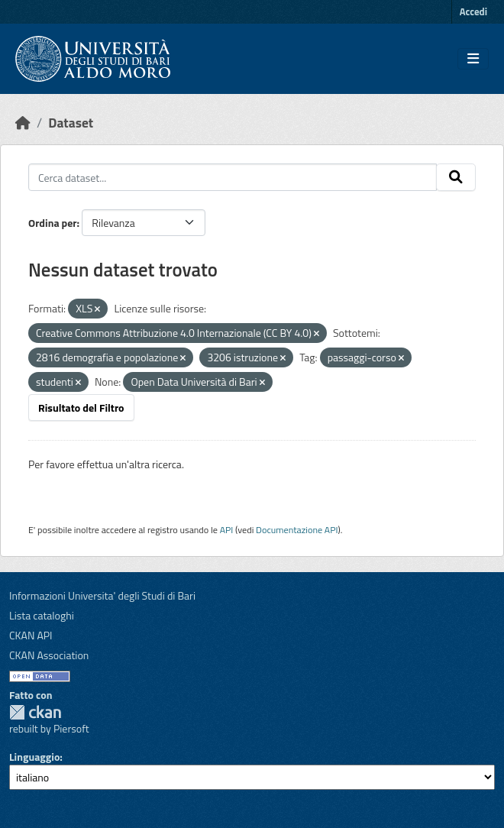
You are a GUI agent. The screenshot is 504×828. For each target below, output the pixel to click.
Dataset (71, 123)
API (227, 530)
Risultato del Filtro (81, 408)
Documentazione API (297, 530)
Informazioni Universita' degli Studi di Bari (102, 595)
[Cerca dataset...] (233, 177)
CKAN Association (49, 655)
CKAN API (31, 635)
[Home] (23, 123)
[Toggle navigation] (473, 59)
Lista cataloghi (42, 615)
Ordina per (53, 223)
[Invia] (456, 177)
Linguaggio (34, 757)
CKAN (35, 712)
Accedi (473, 11)
